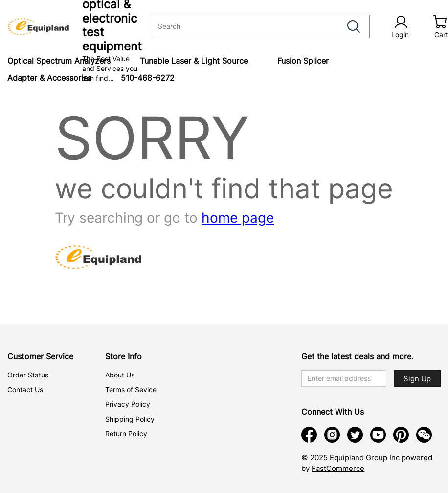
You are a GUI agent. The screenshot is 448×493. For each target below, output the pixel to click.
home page (238, 218)
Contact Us (25, 389)
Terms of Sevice (131, 389)
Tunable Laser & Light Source (194, 61)
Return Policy (126, 434)
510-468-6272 (148, 78)
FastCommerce (338, 468)
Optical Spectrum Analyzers (59, 61)
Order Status (28, 375)
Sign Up (417, 379)
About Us (120, 375)
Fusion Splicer (303, 61)
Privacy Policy (128, 404)
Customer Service (40, 356)
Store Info (123, 356)
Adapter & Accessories (49, 78)
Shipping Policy (130, 419)
